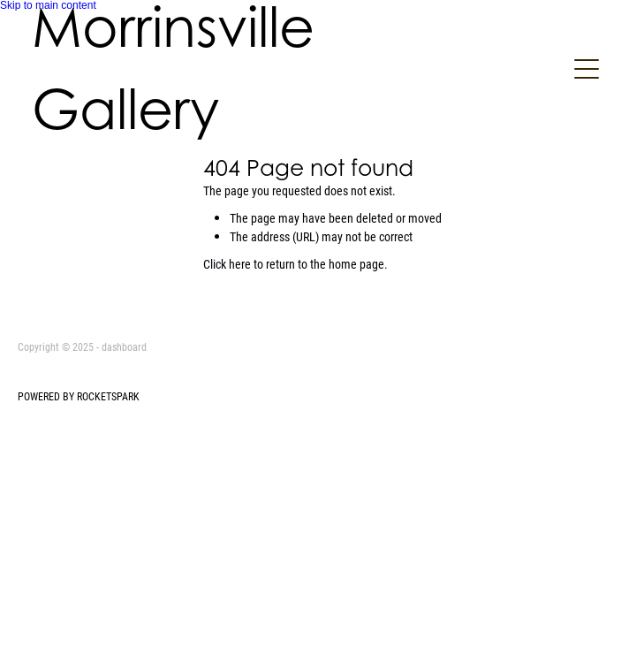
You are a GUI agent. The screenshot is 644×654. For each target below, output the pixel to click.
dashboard (124, 346)
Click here (227, 264)
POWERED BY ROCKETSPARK (79, 396)
